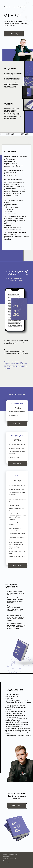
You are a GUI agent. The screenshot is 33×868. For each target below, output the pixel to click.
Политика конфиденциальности (10, 859)
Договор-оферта (7, 857)
